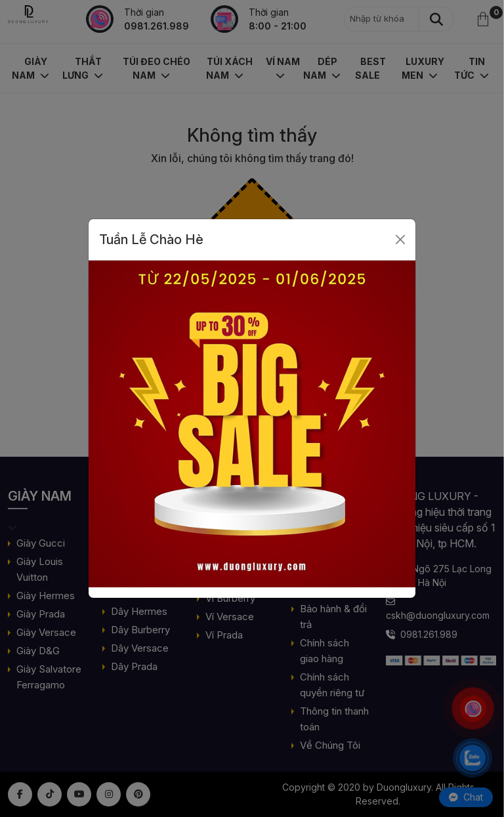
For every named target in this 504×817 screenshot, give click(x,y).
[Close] (400, 240)
